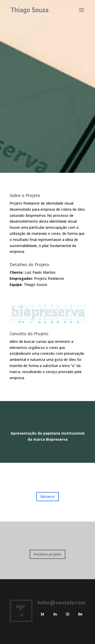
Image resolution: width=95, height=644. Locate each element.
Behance (48, 496)
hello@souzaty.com (61, 602)
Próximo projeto (48, 554)
